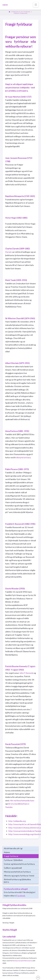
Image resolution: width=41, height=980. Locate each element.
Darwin (9, 252)
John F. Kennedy (26, 673)
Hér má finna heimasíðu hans (22, 800)
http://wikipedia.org (17, 821)
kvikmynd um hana (23, 457)
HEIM (5, 5)
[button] (36, 5)
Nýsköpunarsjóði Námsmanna (22, 961)
